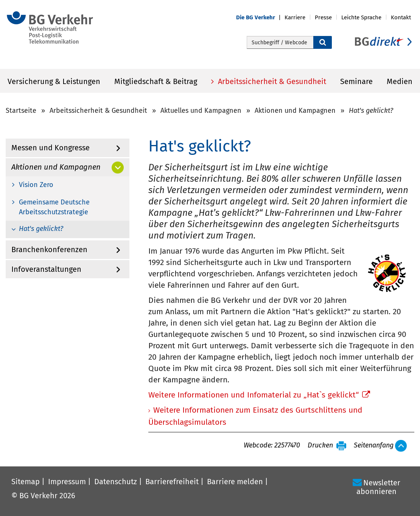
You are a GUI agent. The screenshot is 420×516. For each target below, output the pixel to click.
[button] (260, 18)
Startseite (21, 111)
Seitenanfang (374, 446)
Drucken (320, 446)
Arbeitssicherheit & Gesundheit (271, 81)
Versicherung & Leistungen (54, 81)
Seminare (356, 81)
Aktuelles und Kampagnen (201, 111)
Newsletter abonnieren (378, 487)
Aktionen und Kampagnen (295, 111)
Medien (400, 81)
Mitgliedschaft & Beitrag (156, 81)
